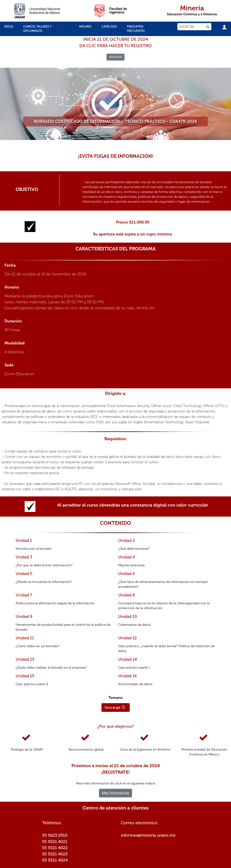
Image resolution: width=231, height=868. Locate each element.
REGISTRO (115, 57)
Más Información (115, 793)
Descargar (115, 708)
